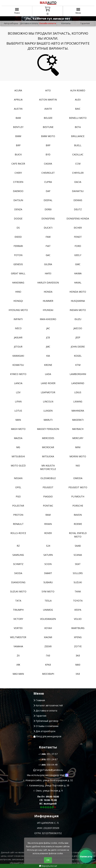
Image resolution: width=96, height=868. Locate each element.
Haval (78, 283)
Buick (18, 154)
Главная (39, 700)
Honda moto (78, 292)
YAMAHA (18, 646)
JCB (48, 337)
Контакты (66, 23)
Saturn (48, 555)
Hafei (48, 273)
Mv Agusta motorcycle (48, 467)
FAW (48, 237)
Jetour (18, 347)
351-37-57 (48, 754)
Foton (18, 255)
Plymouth (78, 496)
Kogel (78, 356)
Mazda (18, 438)
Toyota (78, 601)
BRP (18, 145)
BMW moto (48, 136)
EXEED (18, 237)
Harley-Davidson (48, 283)
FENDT (78, 237)
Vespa (78, 610)
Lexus (78, 392)
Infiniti (18, 319)
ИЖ (18, 665)
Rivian (48, 524)
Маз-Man (18, 674)
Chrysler (78, 173)
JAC (48, 328)
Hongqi (18, 301)
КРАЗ (48, 665)
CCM (78, 164)
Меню (78, 12)
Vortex (18, 628)
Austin (18, 109)
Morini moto (78, 456)
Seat (78, 564)
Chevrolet (48, 173)
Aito (48, 90)
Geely (78, 255)
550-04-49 (48, 765)
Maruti (48, 420)
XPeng (78, 637)
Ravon (78, 515)
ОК (48, 860)
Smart (48, 573)
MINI (78, 447)
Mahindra (78, 411)
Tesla (48, 601)
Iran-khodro (48, 319)
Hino (18, 292)
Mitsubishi (18, 456)
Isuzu (78, 319)
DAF (48, 191)
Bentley (18, 127)
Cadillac (78, 154)
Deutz (78, 209)
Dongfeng (48, 218)
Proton (18, 515)
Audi (78, 100)
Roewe (78, 524)
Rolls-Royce (18, 533)
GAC (48, 255)
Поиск (17, 12)
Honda (48, 292)
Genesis (18, 264)
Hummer (48, 301)
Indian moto (78, 310)
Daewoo (18, 191)
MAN (18, 420)
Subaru (48, 582)
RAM (48, 515)
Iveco (18, 328)
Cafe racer (18, 164)
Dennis (78, 200)
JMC (48, 347)
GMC (78, 264)
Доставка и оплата (29, 23)
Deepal (48, 200)
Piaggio (48, 496)
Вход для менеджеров (47, 736)
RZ (18, 546)
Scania (78, 555)
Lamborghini (78, 374)
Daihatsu (78, 191)
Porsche (78, 506)
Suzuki (78, 582)
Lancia (18, 383)
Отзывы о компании (46, 726)
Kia (48, 356)
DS (18, 228)
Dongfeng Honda (78, 218)
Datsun (18, 200)
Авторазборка (11, 23)
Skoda (18, 573)
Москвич (48, 674)
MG (18, 447)
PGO (18, 496)
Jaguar (18, 337)
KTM (78, 365)
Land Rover (48, 383)
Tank (78, 591)
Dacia (78, 182)
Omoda (78, 478)
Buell (78, 145)
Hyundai (48, 310)
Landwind (78, 383)
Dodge (18, 218)
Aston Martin (48, 100)
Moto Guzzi (18, 466)
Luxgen (48, 411)
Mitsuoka (48, 456)
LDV (18, 392)
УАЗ (78, 674)
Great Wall (18, 273)
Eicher (78, 228)
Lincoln (48, 401)
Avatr (48, 109)
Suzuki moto (18, 591)
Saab (78, 546)
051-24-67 (48, 759)
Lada (48, 374)
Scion (48, 564)
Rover (48, 533)
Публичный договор (46, 721)
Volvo (78, 619)
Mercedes (48, 438)
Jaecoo (78, 328)
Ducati (48, 228)
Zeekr (48, 646)
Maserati (78, 420)
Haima (78, 273)
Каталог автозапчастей (48, 705)
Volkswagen (48, 619)
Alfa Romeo (78, 90)
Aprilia (18, 100)
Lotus (18, 411)
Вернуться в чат (48, 866)
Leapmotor (48, 392)
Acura (18, 90)
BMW (18, 136)
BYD (48, 154)
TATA (18, 601)
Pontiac (48, 506)
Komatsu (18, 365)
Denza (18, 209)
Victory (18, 619)
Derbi (48, 209)
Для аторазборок (45, 731)
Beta (78, 127)
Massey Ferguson (48, 429)
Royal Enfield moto (78, 535)
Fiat (48, 246)
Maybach (78, 429)
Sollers (78, 573)
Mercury (78, 438)
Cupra (48, 182)
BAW (18, 118)
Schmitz (18, 564)
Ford (78, 246)
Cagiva (48, 164)
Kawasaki (18, 356)
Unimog (48, 610)
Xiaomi (48, 637)
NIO (78, 466)
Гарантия (85, 23)
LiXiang (78, 401)
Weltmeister (18, 637)
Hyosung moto (18, 310)
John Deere (78, 347)
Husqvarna (78, 301)
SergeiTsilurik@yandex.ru (48, 770)
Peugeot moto (78, 487)
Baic (78, 109)
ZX (18, 655)
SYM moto (48, 591)
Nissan (18, 478)
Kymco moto (18, 374)
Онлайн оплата (48, 23)
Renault (18, 524)
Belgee (48, 118)
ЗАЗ (78, 655)
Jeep (78, 337)
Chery (18, 173)
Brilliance (78, 136)
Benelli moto (78, 118)
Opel (18, 487)
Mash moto (18, 429)
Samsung (18, 555)
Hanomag (18, 283)
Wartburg (78, 628)
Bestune (48, 127)
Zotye (78, 646)
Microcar (48, 447)
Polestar (18, 506)
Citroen (18, 182)
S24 (48, 546)
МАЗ (78, 665)
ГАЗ (48, 655)
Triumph (18, 610)
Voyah (48, 628)
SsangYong (18, 582)
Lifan (18, 401)
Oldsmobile (48, 478)
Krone (48, 365)
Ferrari (18, 246)
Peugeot (48, 487)
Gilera (48, 264)
